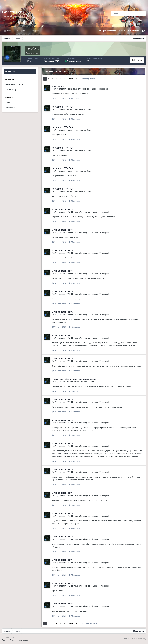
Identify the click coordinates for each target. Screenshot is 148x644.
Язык (5, 640)
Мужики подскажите (62, 209)
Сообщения (10, 107)
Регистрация (134, 31)
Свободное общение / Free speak (94, 89)
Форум (22, 31)
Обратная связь (23, 640)
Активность (10, 71)
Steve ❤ (11, 638)
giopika (70, 89)
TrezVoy (55, 89)
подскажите (58, 86)
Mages (69, 109)
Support (35, 31)
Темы (7, 102)
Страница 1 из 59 (90, 79)
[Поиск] (126, 13)
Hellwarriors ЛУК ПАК (62, 107)
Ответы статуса (12, 90)
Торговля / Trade (87, 382)
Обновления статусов (14, 84)
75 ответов (74, 222)
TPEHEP (70, 212)
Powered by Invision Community (134, 639)
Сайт (9, 31)
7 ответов (74, 99)
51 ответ (73, 391)
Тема (12, 640)
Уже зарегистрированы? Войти (112, 31)
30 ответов (74, 119)
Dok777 (70, 382)
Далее (70, 79)
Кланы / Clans (85, 109)
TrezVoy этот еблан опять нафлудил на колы (74, 379)
